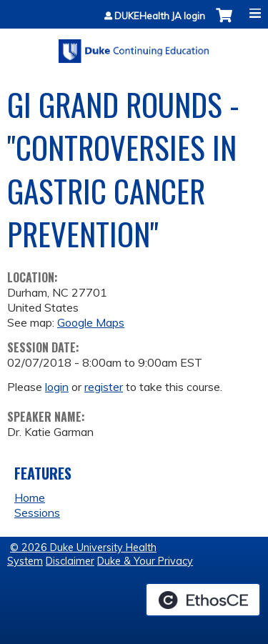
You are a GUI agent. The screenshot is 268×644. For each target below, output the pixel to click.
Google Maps (91, 322)
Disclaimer (70, 561)
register (104, 387)
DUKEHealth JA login (160, 16)
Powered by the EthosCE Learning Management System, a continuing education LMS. (203, 600)
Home (30, 497)
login (57, 387)
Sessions (37, 512)
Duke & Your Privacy (145, 561)
